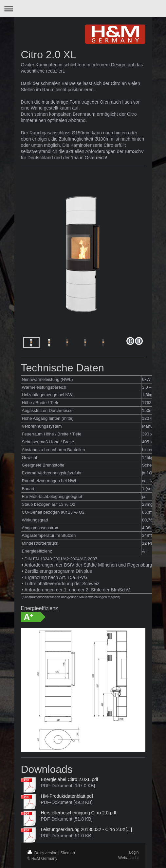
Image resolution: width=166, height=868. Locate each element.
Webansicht (128, 858)
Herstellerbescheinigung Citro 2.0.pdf (79, 813)
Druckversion (43, 853)
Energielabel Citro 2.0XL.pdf (70, 779)
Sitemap (68, 853)
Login (134, 852)
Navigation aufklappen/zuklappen (83, 9)
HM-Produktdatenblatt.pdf (67, 796)
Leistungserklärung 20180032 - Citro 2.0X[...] (87, 829)
